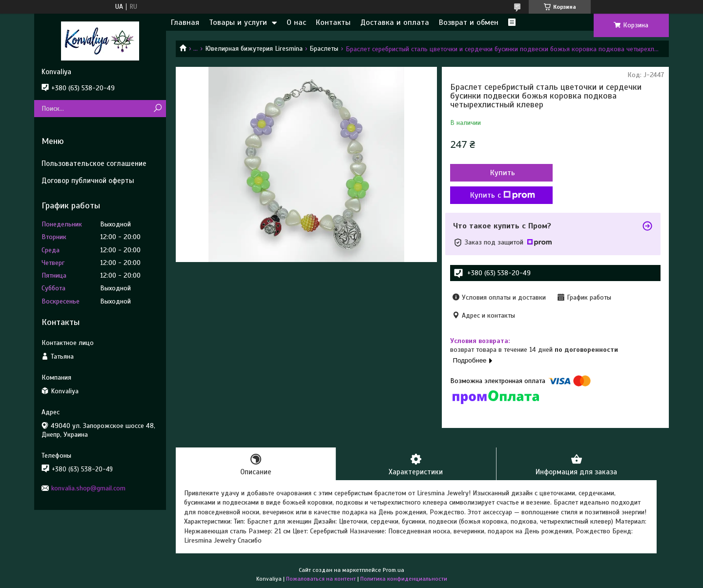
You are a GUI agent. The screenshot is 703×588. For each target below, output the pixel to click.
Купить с (503, 195)
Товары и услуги (238, 22)
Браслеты (324, 49)
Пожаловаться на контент (321, 579)
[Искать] (157, 109)
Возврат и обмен (469, 22)
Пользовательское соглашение (94, 163)
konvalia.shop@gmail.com (88, 488)
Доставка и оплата (395, 22)
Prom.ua (393, 570)
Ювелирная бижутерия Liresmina (254, 49)
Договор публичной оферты (88, 181)
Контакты (333, 22)
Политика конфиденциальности (404, 579)
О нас (296, 22)
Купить (503, 173)
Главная (185, 22)
